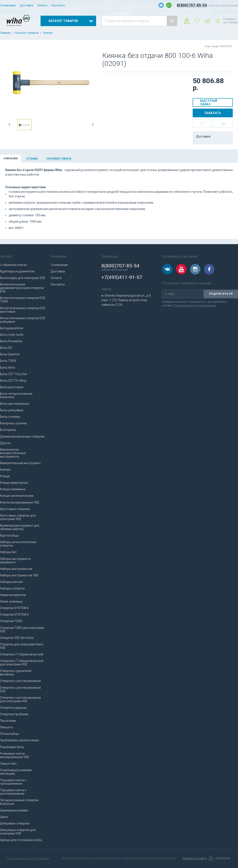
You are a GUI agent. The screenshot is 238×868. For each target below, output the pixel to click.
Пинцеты (6, 727)
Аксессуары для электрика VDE (23, 278)
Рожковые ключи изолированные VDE (15, 755)
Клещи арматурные (14, 483)
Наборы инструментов (16, 569)
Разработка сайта (194, 858)
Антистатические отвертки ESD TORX (23, 300)
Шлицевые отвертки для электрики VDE (18, 832)
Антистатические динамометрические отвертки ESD (22, 288)
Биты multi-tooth (12, 335)
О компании (8, 5)
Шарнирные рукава (14, 810)
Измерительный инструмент (20, 463)
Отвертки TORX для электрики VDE (22, 630)
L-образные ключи (13, 265)
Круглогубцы (9, 536)
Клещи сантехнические (17, 496)
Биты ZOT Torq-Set (14, 374)
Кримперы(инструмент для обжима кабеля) (20, 527)
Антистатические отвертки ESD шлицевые (23, 320)
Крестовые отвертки (15, 509)
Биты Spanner (10, 354)
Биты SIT (6, 348)
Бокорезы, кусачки (13, 423)
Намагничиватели (13, 595)
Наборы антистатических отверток (18, 544)
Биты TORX (8, 361)
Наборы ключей (11, 582)
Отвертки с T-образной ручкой (22, 654)
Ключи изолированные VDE (20, 502)
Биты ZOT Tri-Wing (13, 381)
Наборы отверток (12, 588)
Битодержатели (12, 328)
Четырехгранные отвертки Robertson (19, 802)
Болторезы (8, 430)
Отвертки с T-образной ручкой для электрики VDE (22, 663)
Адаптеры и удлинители (17, 271)
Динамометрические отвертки (22, 437)
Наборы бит (8, 552)
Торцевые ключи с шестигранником (13, 792)
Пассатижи (8, 721)
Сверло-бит (8, 764)
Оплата (42, 5)
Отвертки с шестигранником (20, 681)
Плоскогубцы (9, 734)
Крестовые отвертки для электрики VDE (18, 517)
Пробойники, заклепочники (20, 740)
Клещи (5, 476)
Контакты (58, 5)
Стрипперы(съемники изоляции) (16, 772)
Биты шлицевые (12, 410)
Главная (5, 33)
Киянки (48, 33)
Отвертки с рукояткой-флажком (16, 673)
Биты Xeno (8, 368)
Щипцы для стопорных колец (21, 840)
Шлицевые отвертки (15, 823)
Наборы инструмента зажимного (15, 561)
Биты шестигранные (15, 404)
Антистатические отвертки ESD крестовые (23, 310)
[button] (10, 124)
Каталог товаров (27, 33)
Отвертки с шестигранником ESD (20, 689)
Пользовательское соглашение (28, 858)
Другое (5, 443)
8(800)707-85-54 (192, 5)
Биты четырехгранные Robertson (16, 395)
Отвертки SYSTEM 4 (14, 608)
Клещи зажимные (13, 489)
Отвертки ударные (13, 708)
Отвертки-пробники (14, 714)
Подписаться (221, 294)
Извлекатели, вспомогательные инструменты (13, 453)
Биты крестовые (12, 387)
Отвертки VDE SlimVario (17, 638)
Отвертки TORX (11, 621)
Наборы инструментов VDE (19, 575)
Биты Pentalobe (11, 341)
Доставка (26, 5)
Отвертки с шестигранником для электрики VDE (20, 699)
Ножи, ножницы (11, 601)
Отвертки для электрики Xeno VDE (22, 646)
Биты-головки (10, 417)
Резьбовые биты (12, 747)
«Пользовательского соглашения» (195, 306)
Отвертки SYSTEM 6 (14, 614)
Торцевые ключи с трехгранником (13, 782)
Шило (4, 817)
